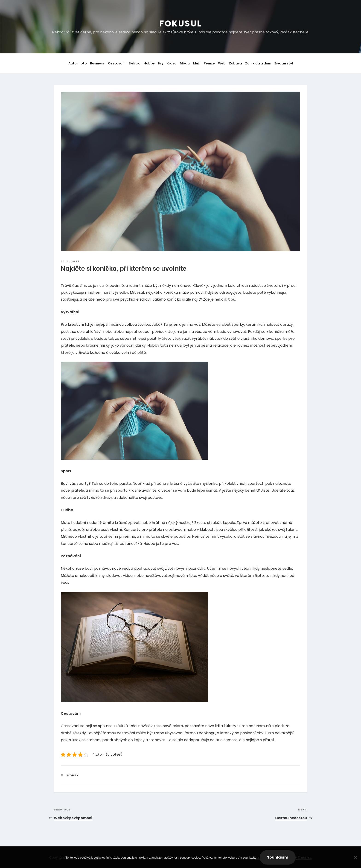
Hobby (149, 63)
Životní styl (284, 63)
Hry (161, 63)
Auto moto (78, 63)
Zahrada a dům (258, 63)
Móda (185, 63)
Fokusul (180, 24)
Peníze (209, 63)
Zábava (235, 63)
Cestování (117, 63)
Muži (197, 63)
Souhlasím (278, 857)
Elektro (135, 63)
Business (97, 63)
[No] (355, 857)
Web (222, 63)
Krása (172, 63)
